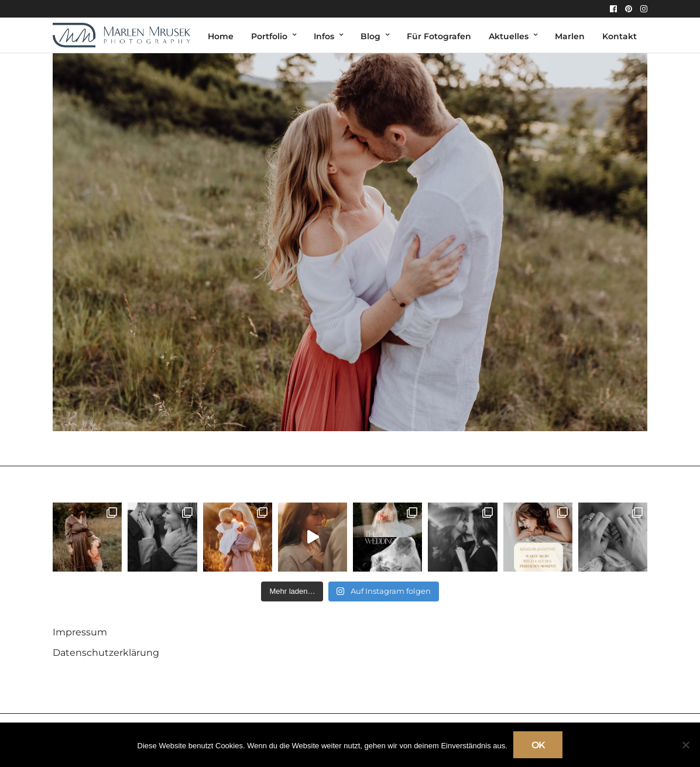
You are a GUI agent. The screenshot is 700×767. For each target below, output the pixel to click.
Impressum (80, 632)
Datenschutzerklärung (106, 653)
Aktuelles (509, 36)
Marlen (570, 36)
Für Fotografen (439, 36)
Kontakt (620, 36)
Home (221, 36)
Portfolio (269, 36)
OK (538, 745)
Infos (324, 36)
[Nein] (685, 745)
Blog (370, 36)
